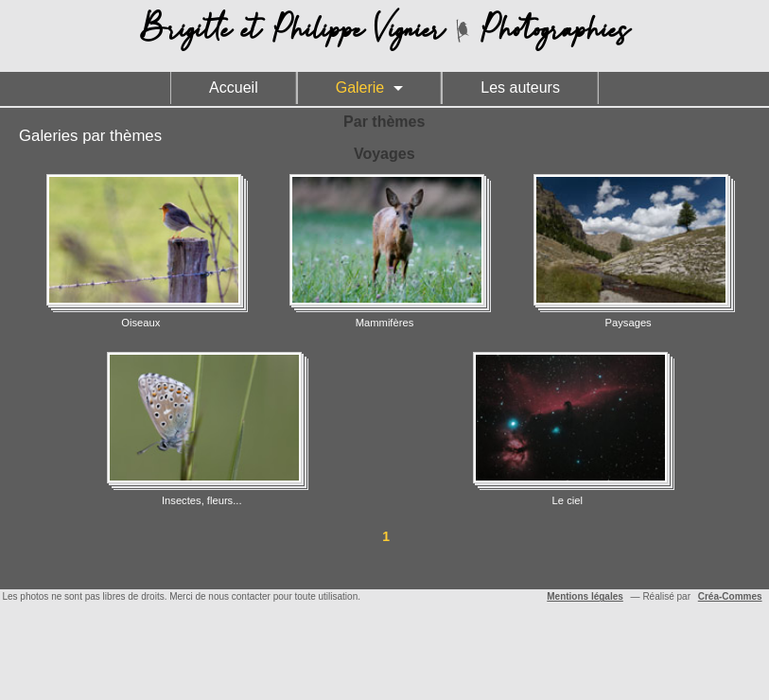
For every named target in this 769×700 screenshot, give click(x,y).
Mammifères (384, 251)
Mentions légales (585, 596)
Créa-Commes (730, 596)
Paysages (628, 251)
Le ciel (568, 429)
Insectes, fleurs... (201, 429)
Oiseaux (141, 251)
